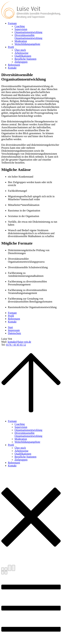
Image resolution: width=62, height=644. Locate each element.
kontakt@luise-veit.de (19, 342)
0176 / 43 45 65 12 (16, 345)
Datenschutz (14, 333)
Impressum (14, 330)
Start (10, 327)
